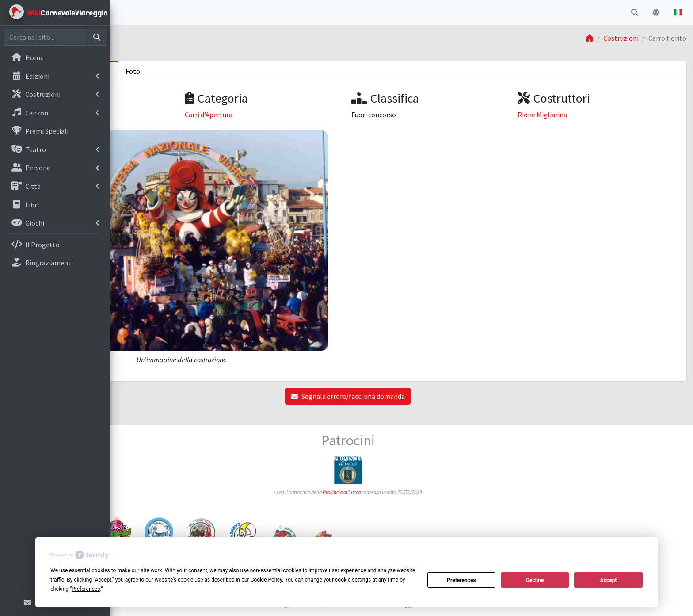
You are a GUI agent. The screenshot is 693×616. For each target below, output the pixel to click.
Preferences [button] (86, 589)
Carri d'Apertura (289, 115)
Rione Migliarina (569, 115)
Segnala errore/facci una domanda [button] (402, 360)
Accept (609, 580)
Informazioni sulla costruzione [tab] (171, 71)
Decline (535, 580)
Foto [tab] (241, 71)
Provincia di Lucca (396, 450)
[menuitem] (55, 58)
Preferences (461, 580)
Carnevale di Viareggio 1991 (168, 115)
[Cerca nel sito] (45, 37)
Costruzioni (621, 38)
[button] (124, 12)
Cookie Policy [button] (266, 580)
